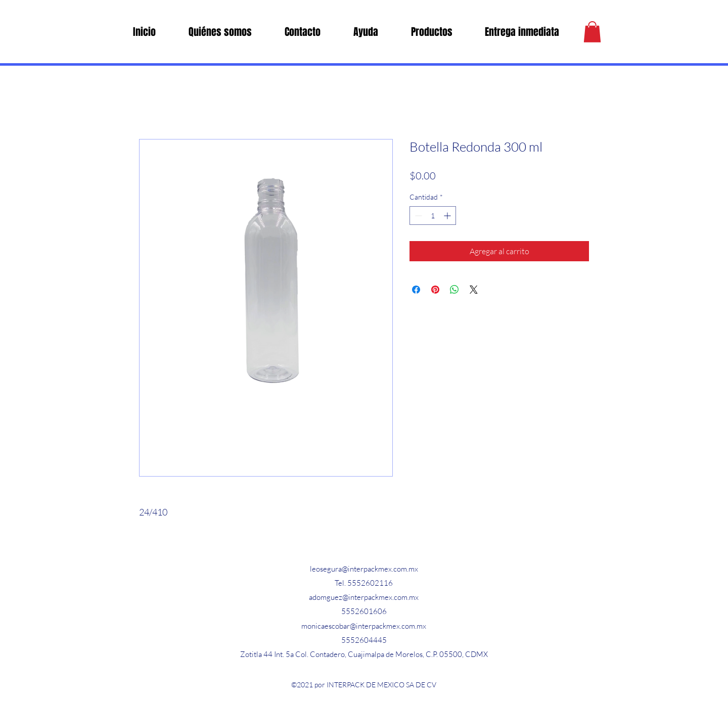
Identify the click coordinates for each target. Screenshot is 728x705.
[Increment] (448, 216)
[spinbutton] (433, 216)
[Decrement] (417, 216)
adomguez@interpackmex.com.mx (364, 597)
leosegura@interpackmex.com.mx (364, 569)
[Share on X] (474, 290)
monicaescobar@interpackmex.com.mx (364, 626)
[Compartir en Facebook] (416, 290)
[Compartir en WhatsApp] (454, 290)
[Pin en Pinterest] (435, 290)
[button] (592, 32)
